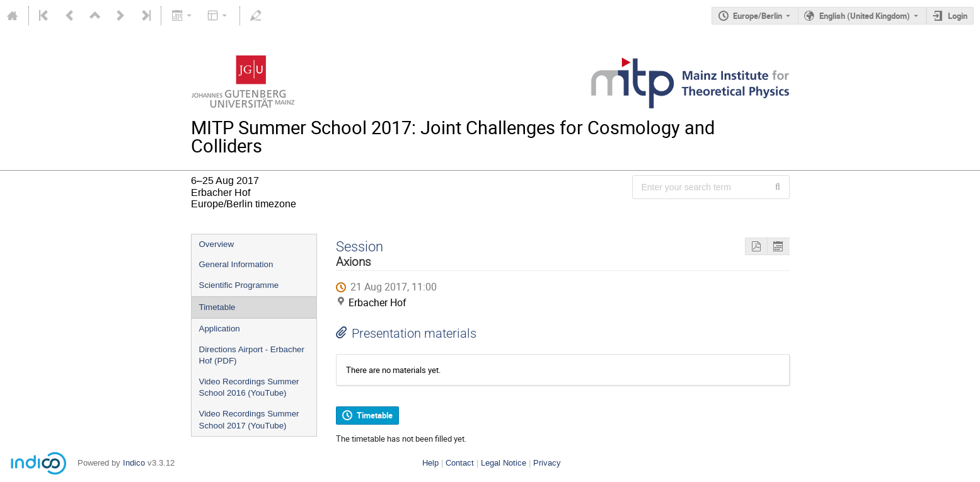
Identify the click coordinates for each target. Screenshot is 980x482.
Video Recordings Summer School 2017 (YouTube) (249, 420)
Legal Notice (504, 463)
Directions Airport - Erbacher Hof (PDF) (252, 355)
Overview (217, 244)
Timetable (217, 307)
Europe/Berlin (758, 16)
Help (430, 463)
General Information (236, 264)
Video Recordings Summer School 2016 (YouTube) (249, 387)
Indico (134, 463)
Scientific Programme (239, 285)
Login (958, 16)
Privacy (547, 463)
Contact (460, 463)
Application (220, 329)
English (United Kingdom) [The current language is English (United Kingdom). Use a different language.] (865, 16)
